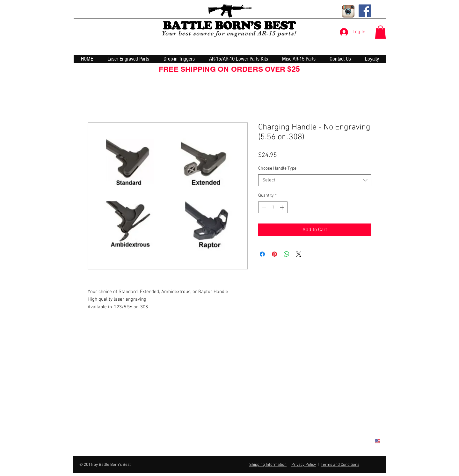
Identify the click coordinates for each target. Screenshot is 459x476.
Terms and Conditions (340, 465)
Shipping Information (268, 465)
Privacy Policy (304, 465)
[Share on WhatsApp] (287, 254)
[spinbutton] (273, 207)
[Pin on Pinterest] (274, 254)
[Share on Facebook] (262, 254)
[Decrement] (263, 207)
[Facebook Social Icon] (365, 11)
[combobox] (315, 180)
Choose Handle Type (277, 168)
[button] (380, 32)
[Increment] (283, 207)
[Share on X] (299, 254)
